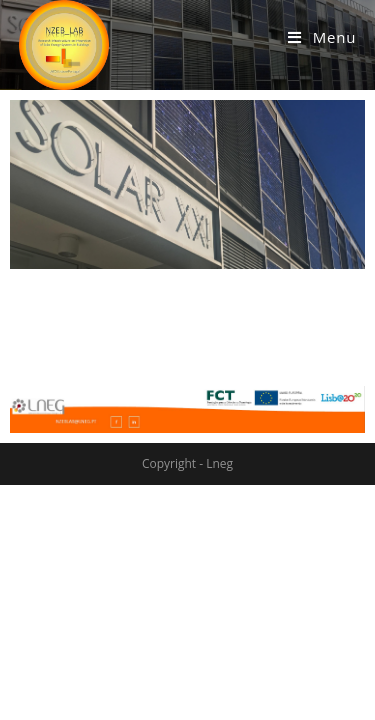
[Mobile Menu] (322, 37)
